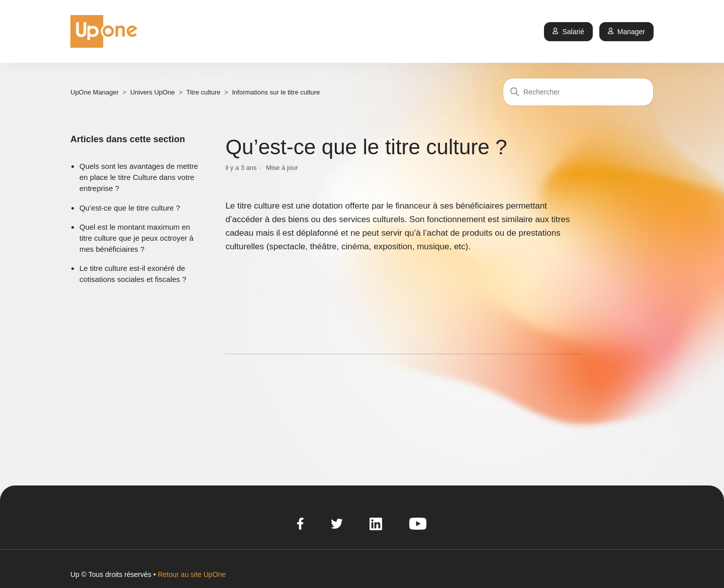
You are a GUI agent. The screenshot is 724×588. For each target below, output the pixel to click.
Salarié (568, 32)
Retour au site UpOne (192, 574)
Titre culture (203, 92)
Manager (626, 32)
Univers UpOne (153, 92)
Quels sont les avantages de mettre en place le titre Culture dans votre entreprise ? (139, 177)
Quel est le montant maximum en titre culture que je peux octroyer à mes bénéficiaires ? (137, 238)
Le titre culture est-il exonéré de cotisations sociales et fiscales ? (133, 274)
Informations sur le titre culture (276, 92)
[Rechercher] (578, 92)
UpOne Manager (95, 92)
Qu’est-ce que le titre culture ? (130, 208)
